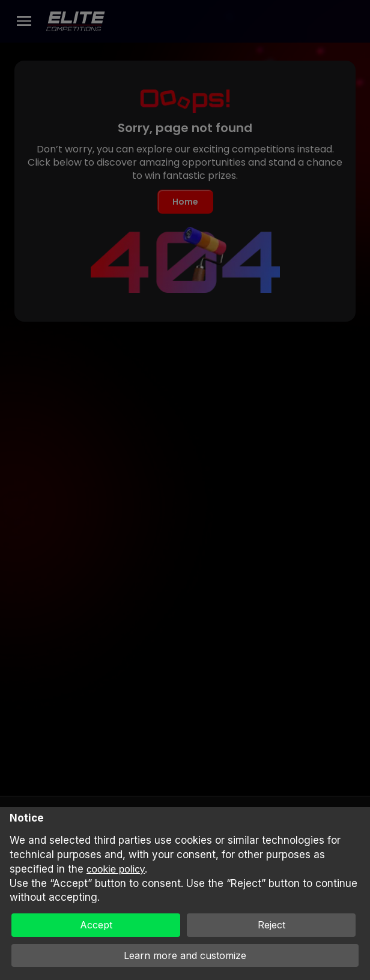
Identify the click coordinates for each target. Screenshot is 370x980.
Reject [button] (271, 925)
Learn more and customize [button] (185, 955)
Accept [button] (96, 925)
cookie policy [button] (116, 869)
